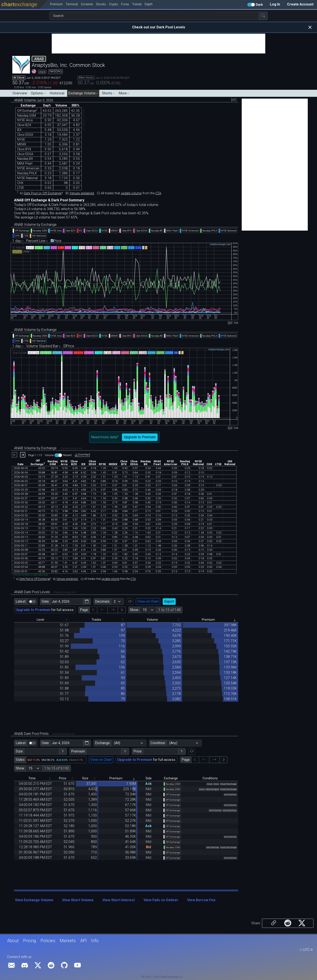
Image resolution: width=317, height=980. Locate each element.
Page (84, 610)
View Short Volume (78, 900)
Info (95, 941)
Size (19, 751)
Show (134, 610)
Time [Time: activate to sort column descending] (32, 778)
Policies (48, 941)
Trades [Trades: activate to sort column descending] (96, 620)
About (13, 941)
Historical (57, 93)
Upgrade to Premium (140, 437)
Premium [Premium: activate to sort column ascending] (208, 620)
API (83, 941)
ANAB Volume (34, 100)
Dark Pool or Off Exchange (43, 193)
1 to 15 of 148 (170, 610)
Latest (21, 601)
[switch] (32, 602)
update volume (131, 193)
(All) (117, 743)
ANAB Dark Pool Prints (44, 734)
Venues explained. (82, 193)
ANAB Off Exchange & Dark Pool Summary (49, 200)
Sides (20, 760)
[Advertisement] (158, 44)
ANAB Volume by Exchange (35, 225)
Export (169, 601)
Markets (68, 941)
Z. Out (234, 323)
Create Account (300, 4)
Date (45, 601)
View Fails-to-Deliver (161, 900)
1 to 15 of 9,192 (57, 768)
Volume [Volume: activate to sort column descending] (152, 620)
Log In (275, 4)
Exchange (102, 743)
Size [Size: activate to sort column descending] (85, 778)
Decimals (102, 601)
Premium (78, 751)
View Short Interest (119, 900)
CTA (158, 193)
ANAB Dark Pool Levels (45, 592)
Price (57, 241)
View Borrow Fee (201, 900)
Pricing (30, 941)
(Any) (173, 743)
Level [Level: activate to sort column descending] (40, 620)
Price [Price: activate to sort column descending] (63, 778)
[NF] (234, 100)
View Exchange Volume (34, 900)
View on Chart (148, 601)
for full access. (45, 610)
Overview (20, 93)
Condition (158, 743)
